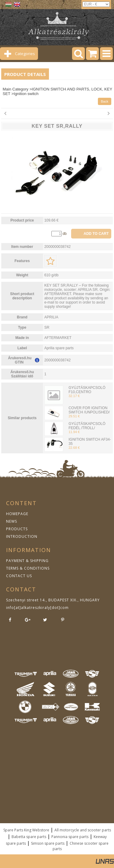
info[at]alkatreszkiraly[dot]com (37, 608)
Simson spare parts (48, 843)
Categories (25, 54)
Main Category (16, 89)
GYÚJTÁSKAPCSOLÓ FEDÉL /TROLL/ (87, 426)
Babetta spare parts (29, 837)
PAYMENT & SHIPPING (27, 561)
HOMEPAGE (17, 514)
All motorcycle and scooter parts (83, 830)
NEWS (12, 521)
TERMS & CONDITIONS (28, 568)
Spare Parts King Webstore (26, 830)
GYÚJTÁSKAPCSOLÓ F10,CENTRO (87, 390)
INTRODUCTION (22, 536)
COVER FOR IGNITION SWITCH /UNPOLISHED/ (89, 410)
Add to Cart (96, 234)
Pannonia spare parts (70, 837)
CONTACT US (19, 576)
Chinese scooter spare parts (81, 846)
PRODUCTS (17, 529)
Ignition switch (26, 94)
